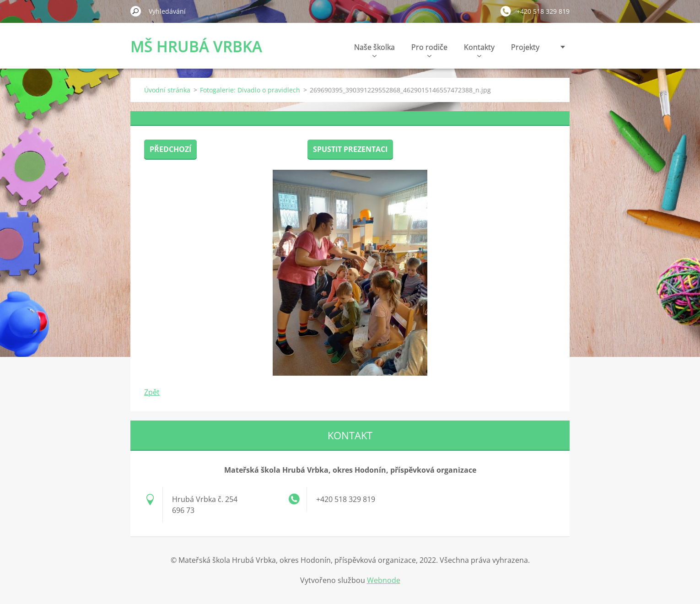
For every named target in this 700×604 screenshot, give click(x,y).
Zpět (152, 392)
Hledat (136, 11)
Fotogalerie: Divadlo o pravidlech (250, 90)
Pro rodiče (429, 50)
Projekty (525, 47)
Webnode (384, 580)
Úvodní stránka (167, 90)
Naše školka (374, 50)
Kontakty (479, 50)
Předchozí (170, 149)
